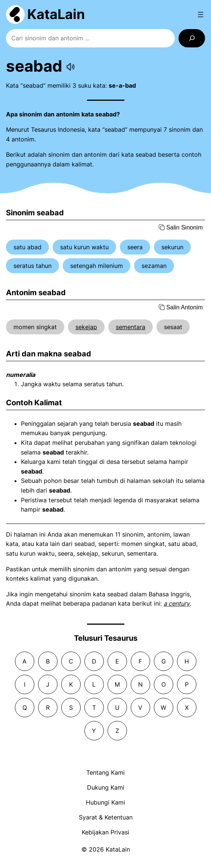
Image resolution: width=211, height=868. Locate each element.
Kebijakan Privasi (105, 832)
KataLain (56, 14)
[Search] (192, 38)
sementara (131, 327)
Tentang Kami (105, 772)
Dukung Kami (106, 787)
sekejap (86, 327)
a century (177, 603)
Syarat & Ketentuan (106, 817)
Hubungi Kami (105, 802)
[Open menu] (201, 15)
